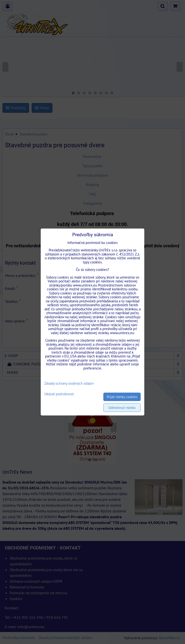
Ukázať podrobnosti (59, 394)
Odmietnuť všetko (122, 408)
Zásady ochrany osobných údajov (69, 383)
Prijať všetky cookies (122, 397)
